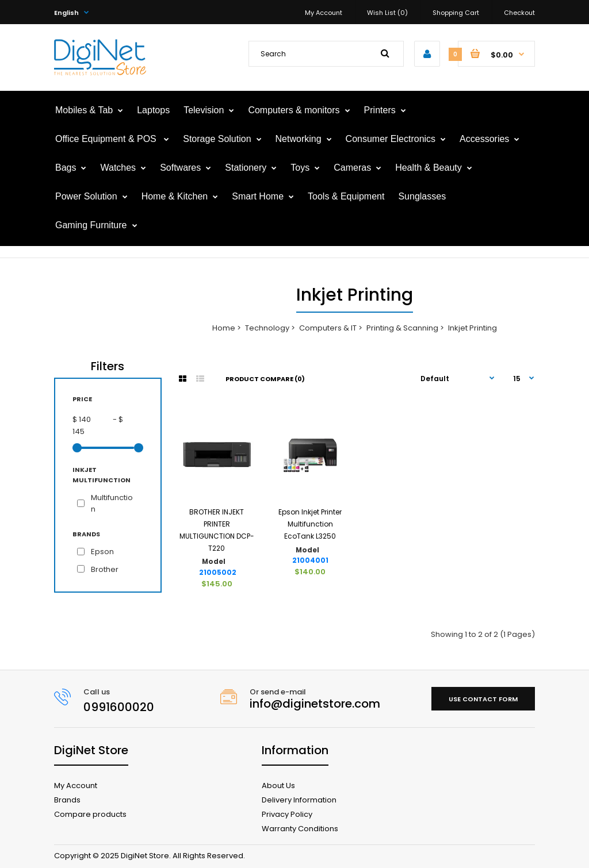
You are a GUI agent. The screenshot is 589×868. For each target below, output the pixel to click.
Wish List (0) (387, 13)
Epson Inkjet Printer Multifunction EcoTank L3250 (310, 524)
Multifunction (112, 504)
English (66, 13)
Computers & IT (328, 328)
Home (224, 328)
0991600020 (119, 707)
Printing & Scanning (402, 328)
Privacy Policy (287, 814)
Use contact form (483, 699)
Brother (105, 569)
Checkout (519, 13)
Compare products (90, 814)
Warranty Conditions (300, 829)
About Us (278, 786)
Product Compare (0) (265, 379)
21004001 (310, 560)
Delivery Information (299, 800)
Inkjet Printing (473, 328)
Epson (102, 552)
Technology (267, 328)
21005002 (218, 573)
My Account (324, 13)
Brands (67, 800)
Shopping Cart (456, 13)
